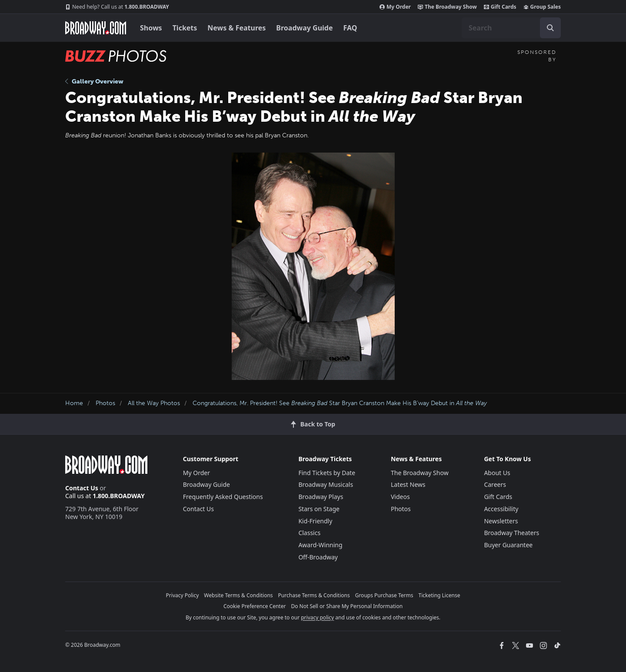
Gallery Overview (94, 82)
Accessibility (501, 509)
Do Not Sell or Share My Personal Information (347, 606)
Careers (495, 484)
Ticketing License (440, 595)
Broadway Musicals (326, 484)
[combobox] (511, 28)
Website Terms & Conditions (238, 595)
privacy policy (317, 617)
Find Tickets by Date (327, 473)
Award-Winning (320, 545)
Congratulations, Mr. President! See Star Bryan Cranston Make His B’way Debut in (340, 403)
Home (74, 403)
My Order (395, 7)
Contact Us (82, 488)
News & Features (236, 28)
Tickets (185, 28)
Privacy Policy (183, 595)
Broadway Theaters (511, 533)
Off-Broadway (318, 557)
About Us (497, 473)
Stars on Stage (319, 509)
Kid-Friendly (315, 521)
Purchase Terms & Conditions (314, 595)
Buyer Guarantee (508, 545)
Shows (151, 28)
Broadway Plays (321, 497)
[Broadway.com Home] (96, 28)
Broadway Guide (304, 28)
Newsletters (501, 521)
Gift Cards (500, 7)
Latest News (408, 484)
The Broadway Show (447, 7)
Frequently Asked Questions (223, 497)
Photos (105, 403)
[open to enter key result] (550, 28)
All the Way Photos (154, 403)
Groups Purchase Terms (384, 595)
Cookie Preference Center (255, 606)
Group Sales (542, 7)
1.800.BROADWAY (117, 7)
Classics (309, 533)
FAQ (350, 28)
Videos (400, 497)
